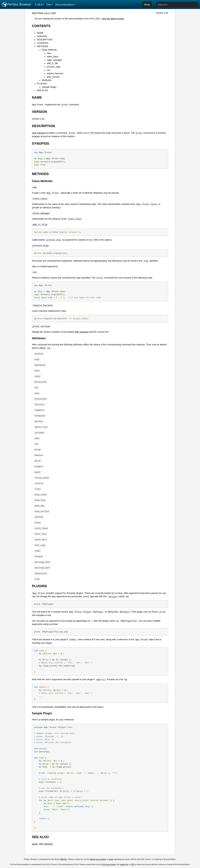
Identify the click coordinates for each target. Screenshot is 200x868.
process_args (54, 67)
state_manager (54, 60)
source (47, 13)
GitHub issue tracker (98, 859)
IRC (133, 864)
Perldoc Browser (17, 5)
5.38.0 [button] (39, 5)
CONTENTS (41, 26)
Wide (147, 5)
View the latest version (113, 19)
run (49, 70)
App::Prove (37, 13)
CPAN (53, 13)
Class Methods (49, 50)
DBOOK (63, 859)
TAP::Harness (81, 332)
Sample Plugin (49, 87)
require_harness (55, 73)
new (49, 53)
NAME (40, 33)
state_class (52, 57)
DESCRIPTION (45, 40)
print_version (53, 77)
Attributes (47, 80)
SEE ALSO (42, 90)
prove (35, 844)
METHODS (42, 46)
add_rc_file (52, 63)
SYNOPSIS (43, 43)
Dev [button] (49, 5)
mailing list (124, 864)
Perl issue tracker (109, 864)
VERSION (42, 36)
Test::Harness (39, 133)
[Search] (177, 5)
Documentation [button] (64, 5)
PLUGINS (42, 84)
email (111, 859)
